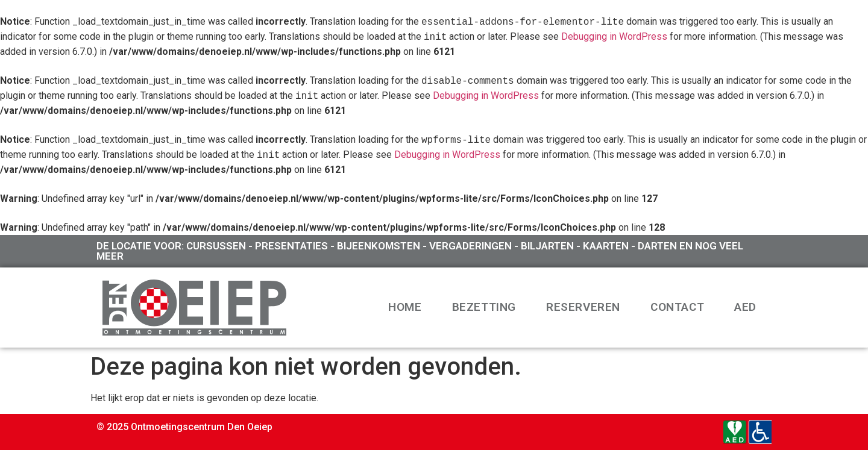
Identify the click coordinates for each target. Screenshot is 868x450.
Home (405, 307)
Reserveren (583, 307)
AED (745, 307)
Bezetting (484, 307)
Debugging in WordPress (614, 37)
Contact (677, 307)
